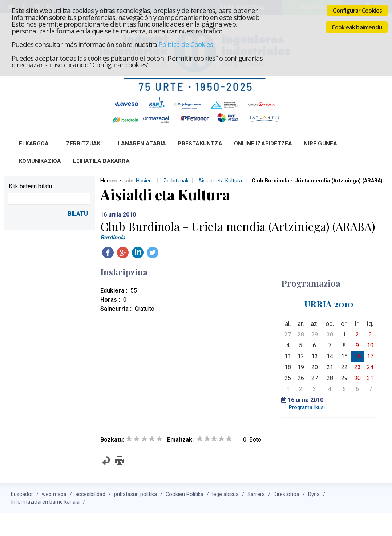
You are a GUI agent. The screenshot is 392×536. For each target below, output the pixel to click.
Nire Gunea (320, 144)
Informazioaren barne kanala (45, 502)
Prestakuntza (200, 144)
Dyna (314, 494)
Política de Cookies (186, 44)
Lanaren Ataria (142, 144)
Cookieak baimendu (357, 27)
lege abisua (225, 494)
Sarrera (256, 494)
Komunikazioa (40, 161)
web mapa (54, 494)
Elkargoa (34, 144)
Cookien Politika (185, 494)
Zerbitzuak (83, 144)
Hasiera (145, 181)
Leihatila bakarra (101, 161)
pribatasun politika (136, 494)
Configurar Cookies (357, 11)
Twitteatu (153, 253)
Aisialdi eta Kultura (220, 181)
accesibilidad (90, 494)
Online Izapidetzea (263, 144)
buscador (22, 494)
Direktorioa (286, 494)
